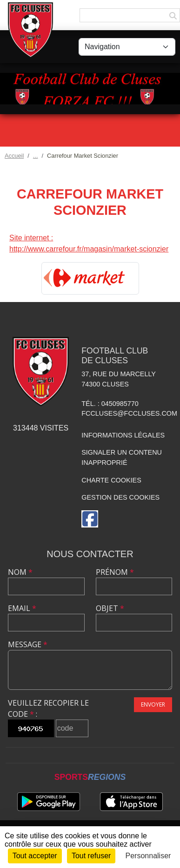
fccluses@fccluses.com (129, 413)
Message (28, 644)
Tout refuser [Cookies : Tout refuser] (91, 856)
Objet (110, 608)
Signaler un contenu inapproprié (122, 457)
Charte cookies (111, 480)
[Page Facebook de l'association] (90, 519)
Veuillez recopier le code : (48, 708)
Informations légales (123, 435)
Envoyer (153, 704)
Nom (20, 572)
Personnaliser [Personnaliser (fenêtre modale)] (148, 856)
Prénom (115, 572)
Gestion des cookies (120, 497)
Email (22, 608)
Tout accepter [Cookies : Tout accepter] (35, 856)
